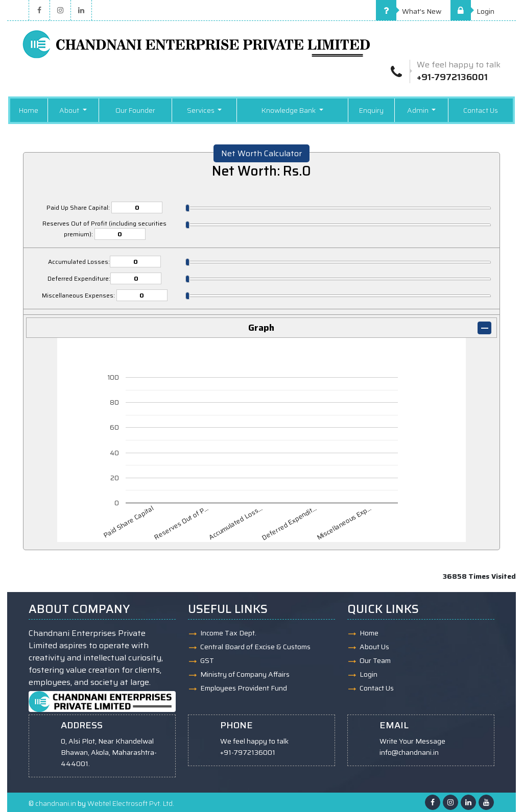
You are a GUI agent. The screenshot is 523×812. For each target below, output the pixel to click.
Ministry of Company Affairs (245, 674)
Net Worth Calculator (261, 153)
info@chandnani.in (409, 752)
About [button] (70, 110)
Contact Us (481, 110)
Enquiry (371, 110)
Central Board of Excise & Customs (255, 647)
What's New (409, 11)
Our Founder (135, 110)
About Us (374, 647)
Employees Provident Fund (244, 688)
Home (29, 110)
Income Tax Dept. (228, 633)
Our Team (375, 660)
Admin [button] (419, 110)
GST (207, 660)
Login (472, 11)
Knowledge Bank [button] (289, 110)
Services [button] (201, 110)
